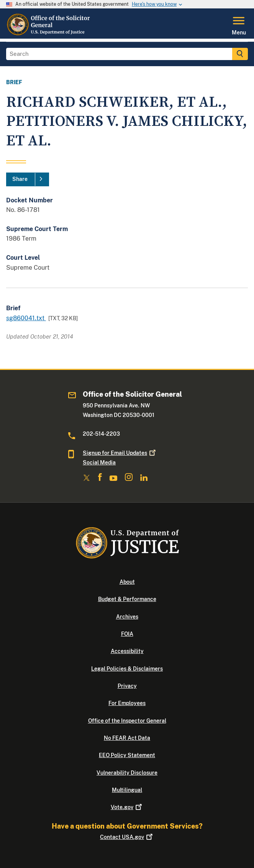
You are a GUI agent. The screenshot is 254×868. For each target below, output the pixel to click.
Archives (127, 617)
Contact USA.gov (127, 837)
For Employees (127, 703)
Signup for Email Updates (120, 453)
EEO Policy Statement (127, 755)
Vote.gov (127, 807)
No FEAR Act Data (127, 738)
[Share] (28, 179)
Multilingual (127, 790)
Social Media (99, 462)
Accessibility (127, 651)
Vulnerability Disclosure (127, 773)
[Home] (48, 34)
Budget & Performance (127, 599)
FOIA (127, 634)
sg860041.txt (26, 318)
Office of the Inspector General (127, 721)
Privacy (127, 686)
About (127, 582)
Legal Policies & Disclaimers (127, 669)
